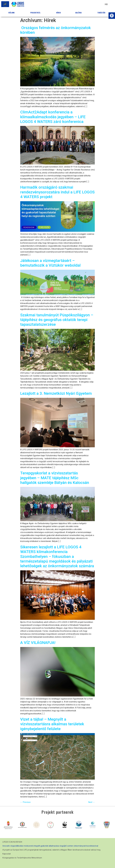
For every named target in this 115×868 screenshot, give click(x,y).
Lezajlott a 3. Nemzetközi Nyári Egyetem (56, 393)
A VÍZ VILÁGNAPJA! (38, 643)
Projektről (36, 13)
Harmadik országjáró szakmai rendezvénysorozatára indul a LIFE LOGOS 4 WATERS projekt (57, 192)
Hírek (58, 13)
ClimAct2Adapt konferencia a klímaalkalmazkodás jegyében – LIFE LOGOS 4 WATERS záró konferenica (53, 117)
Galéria (79, 13)
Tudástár (102, 13)
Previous (25, 802)
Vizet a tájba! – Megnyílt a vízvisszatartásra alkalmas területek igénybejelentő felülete (52, 724)
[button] (112, 16)
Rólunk (12, 13)
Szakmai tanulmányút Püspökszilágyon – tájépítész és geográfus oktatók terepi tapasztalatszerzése (57, 320)
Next (91, 802)
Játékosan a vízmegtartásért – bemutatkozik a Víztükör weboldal (50, 263)
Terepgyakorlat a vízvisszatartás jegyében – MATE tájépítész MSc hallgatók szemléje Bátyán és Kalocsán (55, 478)
